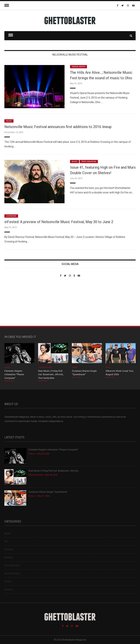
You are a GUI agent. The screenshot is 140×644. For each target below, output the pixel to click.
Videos (7, 368)
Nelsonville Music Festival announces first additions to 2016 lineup (58, 127)
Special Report (78, 67)
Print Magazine (89, 162)
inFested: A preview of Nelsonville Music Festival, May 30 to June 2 (59, 222)
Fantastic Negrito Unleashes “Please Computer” (14, 374)
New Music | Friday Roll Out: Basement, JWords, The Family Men (51, 374)
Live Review (11, 216)
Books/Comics (12, 573)
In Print (8, 581)
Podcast (9, 549)
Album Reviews (45, 368)
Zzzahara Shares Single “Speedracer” (48, 492)
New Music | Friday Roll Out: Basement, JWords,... (54, 471)
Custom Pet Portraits (15, 302)
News (108, 368)
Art (6, 541)
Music (9, 121)
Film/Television (12, 565)
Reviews (9, 557)
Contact (8, 589)
